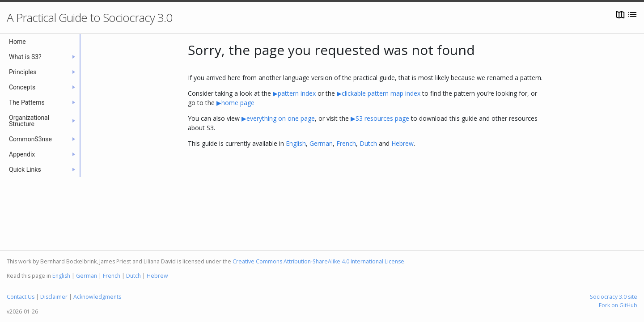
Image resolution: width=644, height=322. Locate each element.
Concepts (42, 87)
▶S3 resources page (381, 118)
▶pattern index (294, 93)
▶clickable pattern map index (379, 93)
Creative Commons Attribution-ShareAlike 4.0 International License (318, 261)
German (321, 143)
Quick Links (42, 169)
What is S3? (42, 57)
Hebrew (402, 143)
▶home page (235, 103)
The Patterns (42, 102)
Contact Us (21, 297)
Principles (42, 72)
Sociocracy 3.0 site (614, 297)
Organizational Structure (42, 121)
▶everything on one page (278, 118)
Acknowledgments (97, 297)
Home (17, 42)
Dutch (368, 143)
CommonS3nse (42, 139)
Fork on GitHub (618, 305)
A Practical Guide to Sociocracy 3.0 (89, 17)
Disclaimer (54, 297)
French (346, 143)
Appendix (42, 154)
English (296, 143)
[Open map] (620, 15)
